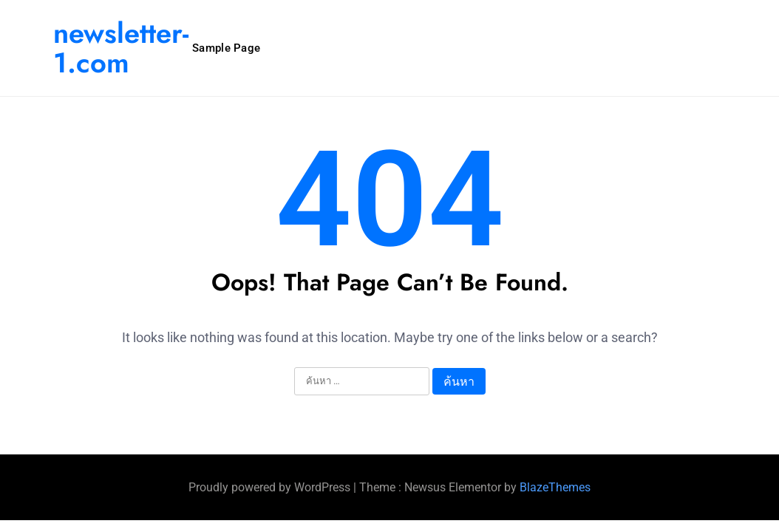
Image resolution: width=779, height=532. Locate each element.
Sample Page (226, 48)
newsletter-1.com (121, 48)
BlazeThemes (555, 487)
